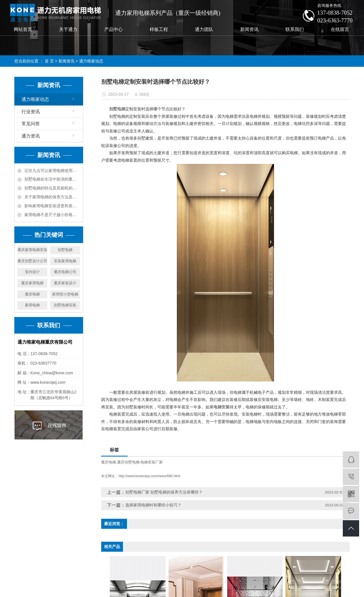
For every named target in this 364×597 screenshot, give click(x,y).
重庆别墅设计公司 (32, 261)
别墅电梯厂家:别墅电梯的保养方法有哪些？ (164, 492)
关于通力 (68, 29)
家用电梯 (32, 305)
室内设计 (32, 272)
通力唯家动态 (91, 61)
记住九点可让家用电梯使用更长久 (52, 171)
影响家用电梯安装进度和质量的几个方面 (52, 206)
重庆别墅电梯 (128, 462)
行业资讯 (31, 112)
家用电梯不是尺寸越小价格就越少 (52, 215)
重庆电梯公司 (65, 272)
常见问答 (31, 124)
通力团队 (204, 29)
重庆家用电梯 (32, 283)
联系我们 (295, 29)
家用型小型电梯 (65, 294)
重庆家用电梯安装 (32, 250)
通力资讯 (31, 136)
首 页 (49, 61)
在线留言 (340, 29)
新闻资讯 (249, 29)
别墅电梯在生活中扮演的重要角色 (52, 179)
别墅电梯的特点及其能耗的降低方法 (52, 188)
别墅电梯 (65, 250)
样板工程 (159, 29)
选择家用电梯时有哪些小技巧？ (153, 505)
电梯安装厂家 (152, 462)
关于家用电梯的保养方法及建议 (52, 197)
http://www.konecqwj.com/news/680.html (149, 476)
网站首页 (23, 29)
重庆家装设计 (65, 283)
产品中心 (113, 29)
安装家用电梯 (65, 261)
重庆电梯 (32, 294)
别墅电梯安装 (65, 305)
